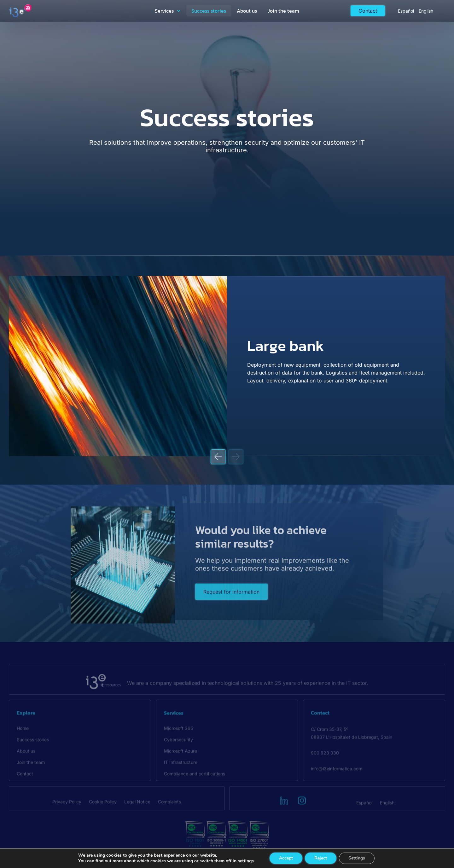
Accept (286, 858)
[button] (218, 457)
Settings (357, 858)
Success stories (209, 11)
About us (247, 11)
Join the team (283, 11)
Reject (321, 858)
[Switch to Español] (406, 11)
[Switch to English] (426, 11)
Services (168, 11)
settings (246, 861)
